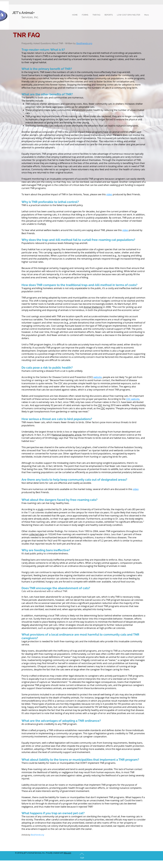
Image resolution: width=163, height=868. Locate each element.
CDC (100, 405)
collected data (37, 534)
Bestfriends (82, 43)
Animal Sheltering (93, 307)
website (98, 377)
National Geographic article (67, 435)
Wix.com (67, 853)
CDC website (133, 399)
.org (90, 43)
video (109, 194)
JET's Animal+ (23, 13)
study (41, 509)
